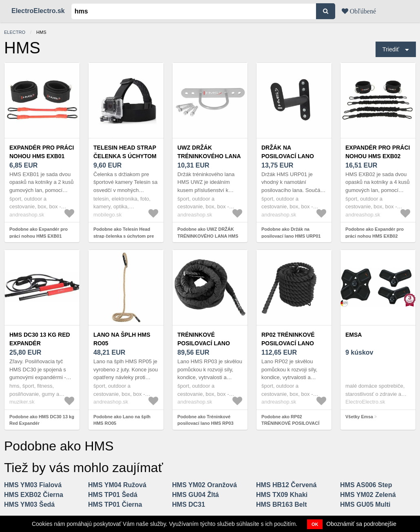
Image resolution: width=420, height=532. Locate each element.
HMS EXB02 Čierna (34, 495)
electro (15, 32)
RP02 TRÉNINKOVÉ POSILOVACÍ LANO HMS (288, 343)
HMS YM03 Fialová (33, 485)
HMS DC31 (189, 504)
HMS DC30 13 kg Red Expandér (40, 339)
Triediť (391, 49)
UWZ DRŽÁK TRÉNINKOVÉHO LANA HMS (209, 156)
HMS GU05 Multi (365, 504)
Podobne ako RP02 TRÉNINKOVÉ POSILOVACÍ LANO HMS (290, 423)
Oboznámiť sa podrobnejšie (361, 524)
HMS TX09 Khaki (282, 495)
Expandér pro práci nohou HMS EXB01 (42, 152)
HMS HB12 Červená (286, 485)
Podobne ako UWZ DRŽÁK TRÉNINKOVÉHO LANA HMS (208, 233)
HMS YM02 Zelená (368, 495)
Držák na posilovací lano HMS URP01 (288, 156)
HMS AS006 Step (366, 485)
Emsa (354, 335)
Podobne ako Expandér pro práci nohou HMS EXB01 (39, 233)
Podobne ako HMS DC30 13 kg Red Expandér (42, 420)
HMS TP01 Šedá (113, 495)
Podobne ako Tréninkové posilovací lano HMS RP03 (206, 420)
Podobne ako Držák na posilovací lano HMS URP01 (291, 233)
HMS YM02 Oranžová (204, 485)
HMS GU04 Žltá (196, 495)
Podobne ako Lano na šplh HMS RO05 (122, 420)
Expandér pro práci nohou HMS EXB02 (378, 152)
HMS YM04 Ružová (117, 485)
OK (315, 524)
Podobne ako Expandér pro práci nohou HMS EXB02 (375, 233)
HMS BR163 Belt (281, 504)
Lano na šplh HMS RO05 (122, 339)
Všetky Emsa (359, 417)
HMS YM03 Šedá (29, 504)
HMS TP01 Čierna (115, 504)
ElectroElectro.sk (38, 11)
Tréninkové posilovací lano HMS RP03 (204, 343)
